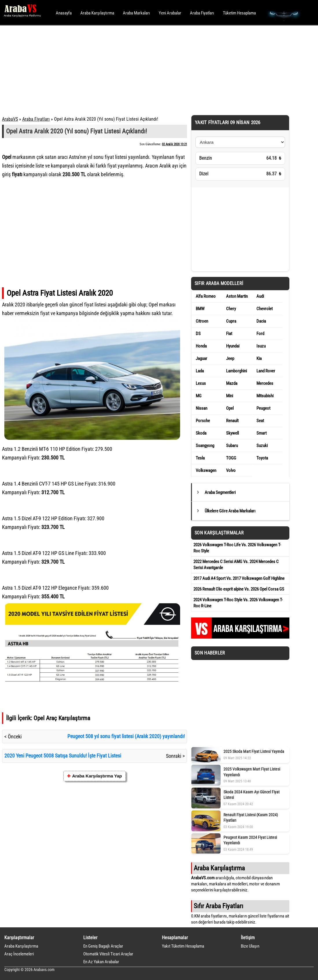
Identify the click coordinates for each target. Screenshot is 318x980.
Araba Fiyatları (202, 13)
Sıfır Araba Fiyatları (218, 906)
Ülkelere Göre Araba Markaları (230, 511)
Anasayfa (64, 13)
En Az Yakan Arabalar (101, 962)
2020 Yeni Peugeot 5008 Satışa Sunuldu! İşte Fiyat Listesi (63, 756)
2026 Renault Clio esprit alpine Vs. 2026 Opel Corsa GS (239, 589)
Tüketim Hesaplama (239, 13)
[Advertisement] (151, 69)
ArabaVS (10, 119)
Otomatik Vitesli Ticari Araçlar (108, 954)
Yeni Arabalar (170, 13)
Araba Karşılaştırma (97, 13)
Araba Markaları (136, 13)
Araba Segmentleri (220, 492)
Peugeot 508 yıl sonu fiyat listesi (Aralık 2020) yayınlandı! (126, 736)
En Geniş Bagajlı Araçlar (103, 946)
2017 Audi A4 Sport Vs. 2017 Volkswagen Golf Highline (239, 578)
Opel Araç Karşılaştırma (62, 718)
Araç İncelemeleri (19, 954)
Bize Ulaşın (250, 946)
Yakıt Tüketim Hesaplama (183, 946)
